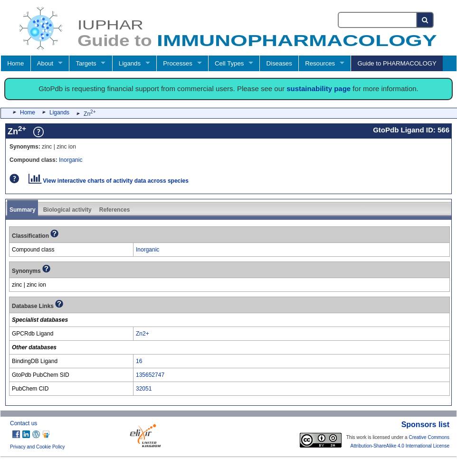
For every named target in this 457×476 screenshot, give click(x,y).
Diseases (279, 63)
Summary (23, 210)
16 (139, 361)
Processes (178, 63)
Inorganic (71, 160)
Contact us (24, 423)
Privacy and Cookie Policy (38, 447)
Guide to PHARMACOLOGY (397, 63)
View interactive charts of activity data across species (109, 181)
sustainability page (319, 89)
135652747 (150, 375)
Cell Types (229, 63)
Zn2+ (143, 334)
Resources (320, 63)
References (115, 210)
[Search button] (425, 20)
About (45, 63)
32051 (144, 389)
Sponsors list (425, 425)
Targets (86, 63)
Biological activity (67, 210)
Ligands (130, 63)
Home (15, 63)
